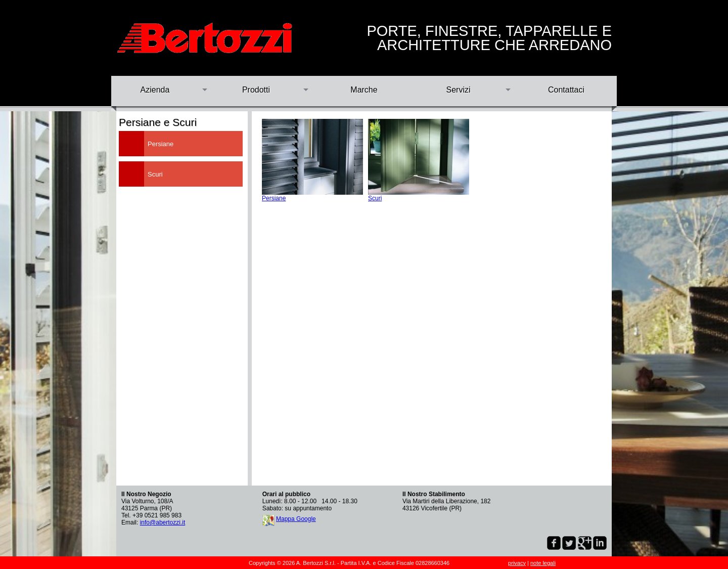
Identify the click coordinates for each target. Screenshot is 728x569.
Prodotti (256, 90)
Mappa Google (296, 519)
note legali (543, 563)
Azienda (155, 90)
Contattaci (566, 90)
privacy (517, 563)
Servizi (458, 90)
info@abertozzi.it (163, 522)
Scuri (375, 198)
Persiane (274, 198)
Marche (364, 90)
